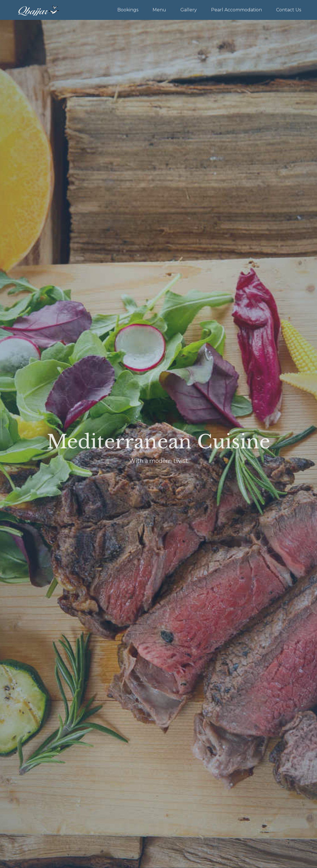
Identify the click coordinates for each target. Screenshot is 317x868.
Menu (159, 10)
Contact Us (289, 10)
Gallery (189, 10)
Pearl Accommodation (236, 10)
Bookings (128, 10)
